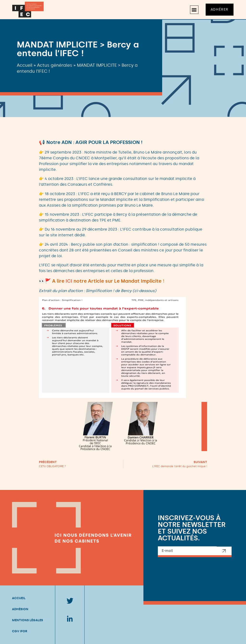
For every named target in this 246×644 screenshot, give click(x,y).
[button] (194, 10)
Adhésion (20, 609)
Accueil (25, 65)
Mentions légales (28, 620)
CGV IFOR (20, 631)
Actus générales (55, 65)
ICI (69, 281)
